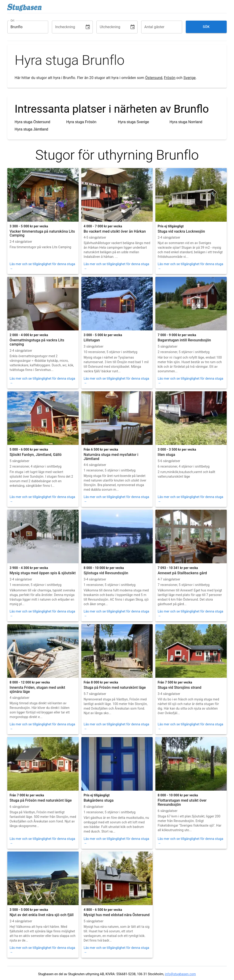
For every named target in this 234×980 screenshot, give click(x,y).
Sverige (190, 78)
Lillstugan (92, 340)
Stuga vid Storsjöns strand (179, 687)
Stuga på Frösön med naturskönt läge (115, 687)
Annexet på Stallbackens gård (182, 573)
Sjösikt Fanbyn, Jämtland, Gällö (36, 455)
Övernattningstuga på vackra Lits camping (37, 342)
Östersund (154, 78)
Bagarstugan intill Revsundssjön (184, 340)
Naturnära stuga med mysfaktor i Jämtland (111, 457)
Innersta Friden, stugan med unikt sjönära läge (37, 690)
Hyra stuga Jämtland (31, 129)
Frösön (170, 78)
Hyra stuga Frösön (81, 122)
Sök (206, 27)
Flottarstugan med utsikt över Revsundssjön (182, 802)
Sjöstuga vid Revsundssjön (106, 573)
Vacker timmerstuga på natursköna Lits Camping (42, 233)
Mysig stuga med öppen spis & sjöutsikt (43, 573)
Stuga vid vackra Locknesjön (181, 231)
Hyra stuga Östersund (32, 122)
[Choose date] (88, 27)
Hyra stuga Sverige (133, 122)
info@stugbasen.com (180, 974)
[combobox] (24, 27)
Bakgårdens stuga (99, 800)
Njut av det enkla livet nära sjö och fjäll (42, 915)
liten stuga (166, 455)
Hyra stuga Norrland (186, 122)
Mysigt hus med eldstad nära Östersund (117, 915)
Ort (12, 20)
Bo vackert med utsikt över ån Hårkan (115, 231)
